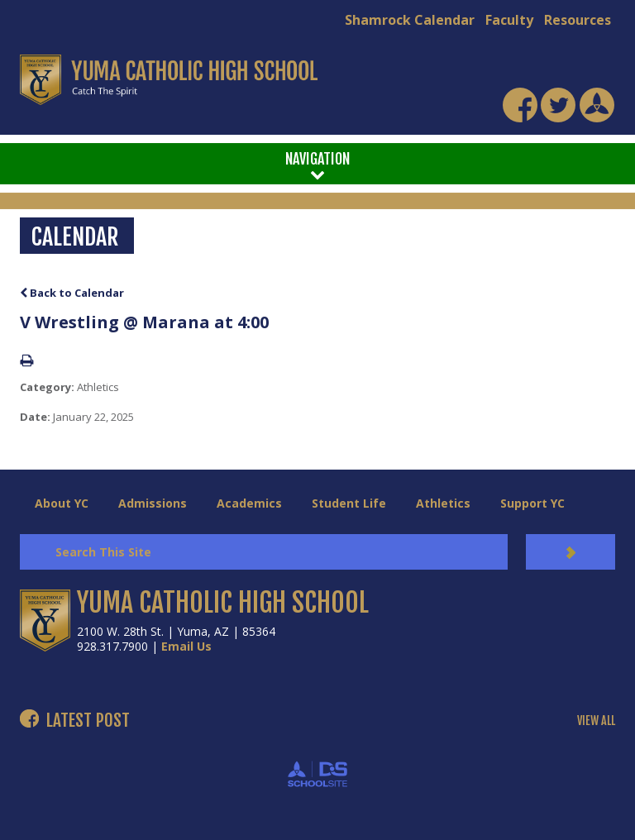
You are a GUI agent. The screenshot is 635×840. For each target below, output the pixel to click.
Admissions (153, 503)
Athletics (443, 503)
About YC (62, 503)
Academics (249, 503)
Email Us (186, 646)
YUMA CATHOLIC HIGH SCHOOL (223, 603)
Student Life (349, 503)
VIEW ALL (596, 721)
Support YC (532, 503)
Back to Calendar (72, 293)
